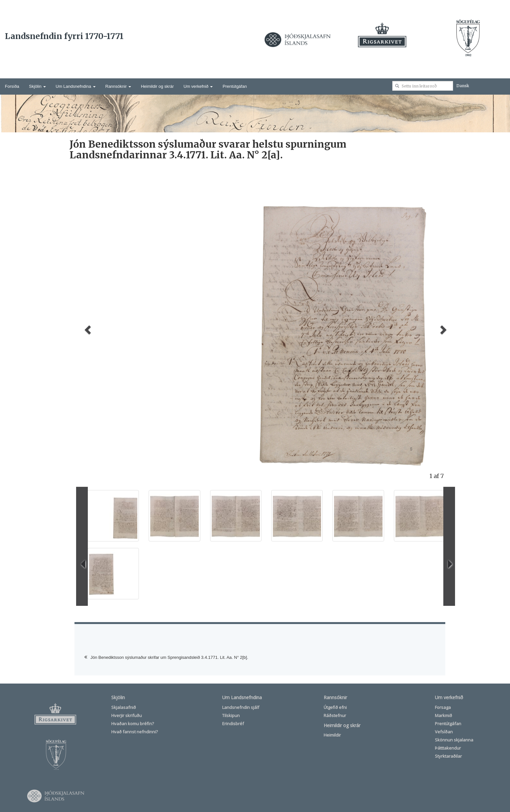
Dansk (463, 86)
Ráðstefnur (335, 715)
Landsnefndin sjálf (241, 707)
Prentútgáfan (235, 86)
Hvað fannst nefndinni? (134, 732)
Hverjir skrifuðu (127, 715)
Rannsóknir (118, 86)
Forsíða (12, 86)
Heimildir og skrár (157, 86)
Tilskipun (231, 715)
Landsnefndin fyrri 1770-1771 (64, 36)
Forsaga (443, 707)
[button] (87, 327)
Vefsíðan (444, 732)
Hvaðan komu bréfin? (133, 724)
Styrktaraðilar (448, 756)
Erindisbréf (233, 724)
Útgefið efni (335, 707)
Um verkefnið (198, 86)
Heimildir (332, 735)
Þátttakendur (448, 748)
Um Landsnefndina (76, 86)
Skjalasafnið (124, 707)
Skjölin (37, 86)
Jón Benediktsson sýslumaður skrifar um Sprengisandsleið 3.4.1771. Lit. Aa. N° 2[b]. (169, 657)
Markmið (443, 715)
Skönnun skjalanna (454, 740)
